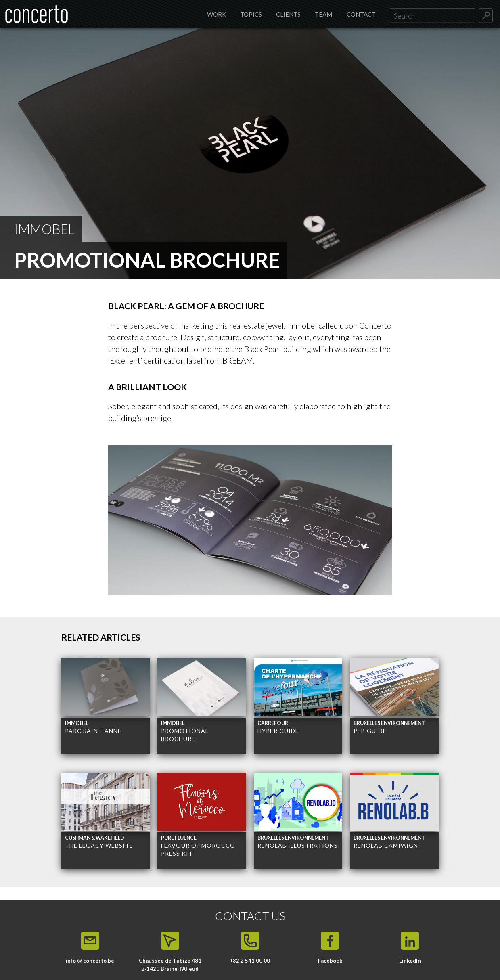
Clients (288, 14)
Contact (361, 14)
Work (217, 14)
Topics (251, 14)
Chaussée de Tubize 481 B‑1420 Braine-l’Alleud (170, 965)
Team (323, 14)
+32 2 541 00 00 (250, 961)
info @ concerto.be (90, 961)
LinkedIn (410, 961)
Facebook (330, 961)
